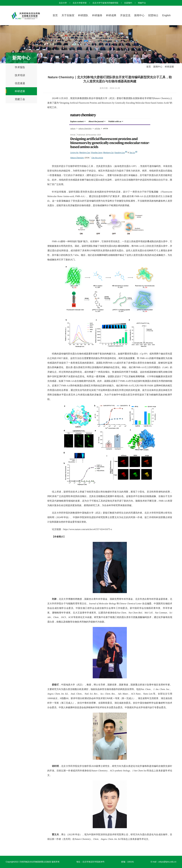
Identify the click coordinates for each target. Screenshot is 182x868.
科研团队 (83, 15)
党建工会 (20, 99)
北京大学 (63, 3)
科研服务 (97, 15)
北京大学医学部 (80, 3)
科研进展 (20, 91)
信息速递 (20, 83)
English (166, 15)
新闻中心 (139, 15)
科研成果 (111, 15)
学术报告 (20, 67)
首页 (55, 15)
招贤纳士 (153, 15)
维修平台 (142, 3)
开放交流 (125, 15)
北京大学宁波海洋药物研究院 (105, 3)
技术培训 (20, 75)
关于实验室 (68, 15)
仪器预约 (128, 3)
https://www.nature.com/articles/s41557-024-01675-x (88, 529)
